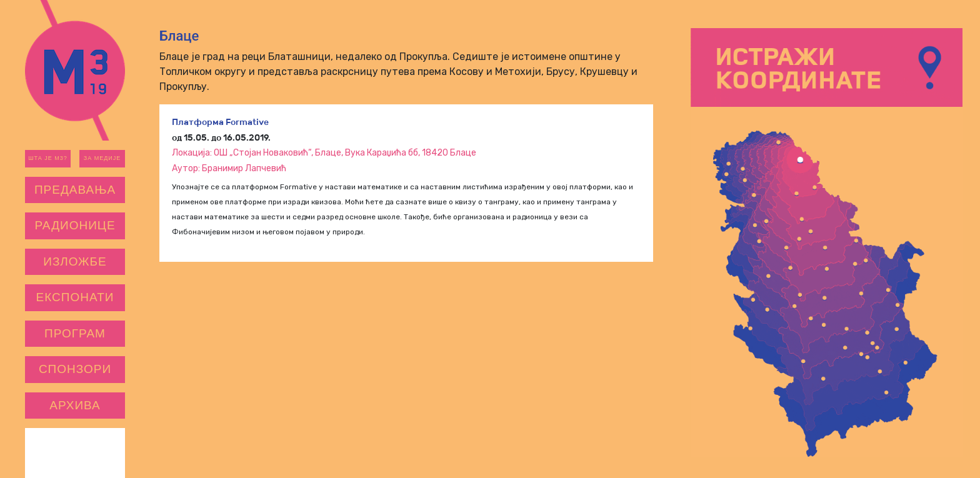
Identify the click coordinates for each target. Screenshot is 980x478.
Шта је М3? (47, 158)
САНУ (100, 453)
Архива (75, 405)
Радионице (75, 225)
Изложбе (75, 261)
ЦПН (50, 453)
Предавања (75, 190)
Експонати (75, 297)
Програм (75, 333)
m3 (75, 70)
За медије (102, 158)
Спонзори (75, 369)
